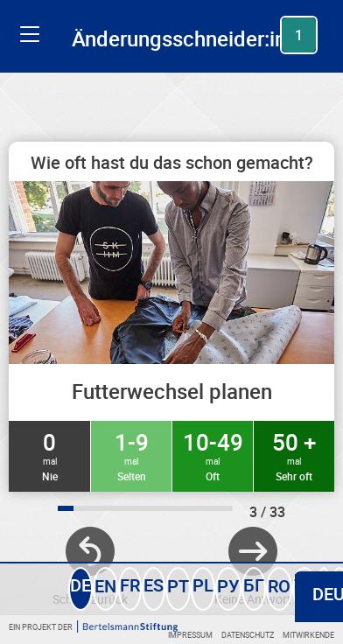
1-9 (131, 455)
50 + (294, 455)
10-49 (213, 455)
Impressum (190, 635)
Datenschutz (248, 635)
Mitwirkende (308, 635)
